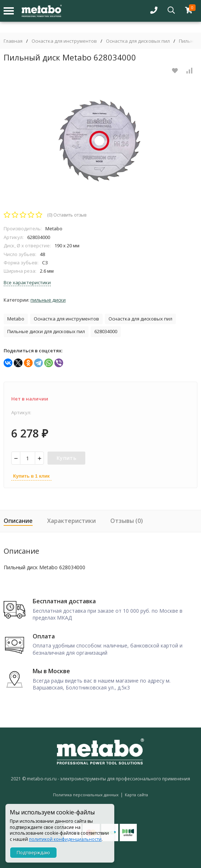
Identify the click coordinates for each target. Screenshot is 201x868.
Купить (66, 458)
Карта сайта (136, 795)
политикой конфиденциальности (65, 839)
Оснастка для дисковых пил (138, 41)
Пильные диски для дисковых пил (46, 331)
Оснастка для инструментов (64, 41)
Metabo (16, 319)
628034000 (106, 331)
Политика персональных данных (86, 795)
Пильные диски (48, 300)
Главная (13, 41)
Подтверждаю (33, 852)
